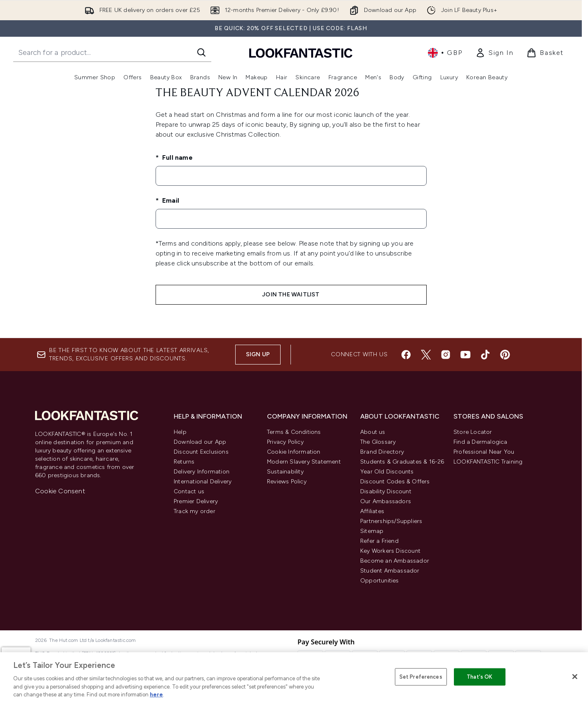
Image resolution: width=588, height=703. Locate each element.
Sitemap (372, 531)
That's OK (479, 677)
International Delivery (203, 482)
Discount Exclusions (201, 452)
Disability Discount (386, 491)
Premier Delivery (196, 501)
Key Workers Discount (390, 551)
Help (180, 432)
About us (373, 432)
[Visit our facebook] (406, 355)
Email (170, 200)
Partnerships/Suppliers (391, 521)
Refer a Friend (379, 541)
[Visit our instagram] (446, 355)
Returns (184, 462)
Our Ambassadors (386, 501)
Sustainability (285, 472)
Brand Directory (382, 452)
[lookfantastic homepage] (301, 53)
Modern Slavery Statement (304, 462)
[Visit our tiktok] (485, 355)
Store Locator (473, 432)
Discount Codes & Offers (395, 482)
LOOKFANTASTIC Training (488, 462)
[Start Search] (201, 52)
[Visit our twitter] (426, 355)
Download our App (200, 442)
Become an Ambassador (395, 561)
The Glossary (378, 442)
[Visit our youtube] (465, 355)
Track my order (195, 511)
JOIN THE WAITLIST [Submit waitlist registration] (291, 295)
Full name (177, 157)
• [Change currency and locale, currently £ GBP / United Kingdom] (445, 53)
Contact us (189, 491)
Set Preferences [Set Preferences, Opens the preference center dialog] (421, 677)
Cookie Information (294, 452)
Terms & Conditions (294, 432)
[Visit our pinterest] (505, 355)
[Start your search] (112, 52)
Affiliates (372, 511)
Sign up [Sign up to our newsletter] (258, 354)
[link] (494, 53)
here (156, 695)
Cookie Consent (60, 491)
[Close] (575, 677)
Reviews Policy (287, 482)
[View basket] (545, 53)
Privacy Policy (285, 442)
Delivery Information (202, 472)
